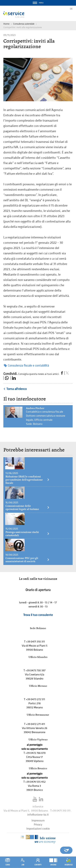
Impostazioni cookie (38, 829)
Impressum (38, 821)
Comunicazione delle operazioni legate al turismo (27, 507)
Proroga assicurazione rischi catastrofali (27, 534)
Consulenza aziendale (24, 24)
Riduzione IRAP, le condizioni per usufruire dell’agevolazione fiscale (27, 480)
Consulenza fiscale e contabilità (26, 366)
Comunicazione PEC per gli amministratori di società (27, 560)
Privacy (38, 825)
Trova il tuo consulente (38, 615)
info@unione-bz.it (38, 815)
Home (6, 24)
